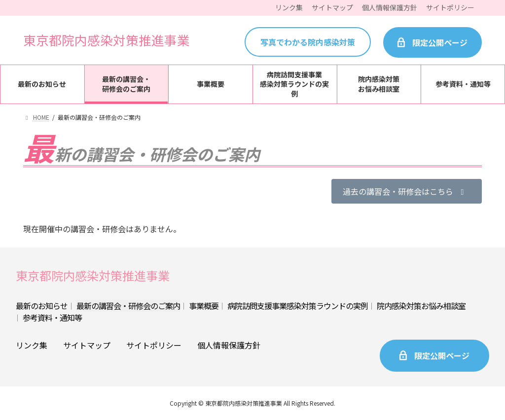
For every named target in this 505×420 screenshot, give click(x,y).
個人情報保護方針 (229, 345)
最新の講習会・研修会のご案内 (128, 306)
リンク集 (32, 345)
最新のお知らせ (42, 306)
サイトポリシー (154, 345)
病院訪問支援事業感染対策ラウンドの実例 (298, 306)
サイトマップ (87, 345)
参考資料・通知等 (52, 317)
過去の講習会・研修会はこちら (405, 191)
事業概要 (204, 306)
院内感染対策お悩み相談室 (421, 306)
